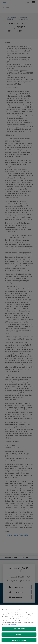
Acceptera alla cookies (19, 640)
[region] (19, 624)
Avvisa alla (19, 634)
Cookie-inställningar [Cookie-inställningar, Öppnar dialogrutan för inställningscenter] (19, 629)
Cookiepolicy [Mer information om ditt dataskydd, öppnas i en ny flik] (12, 625)
